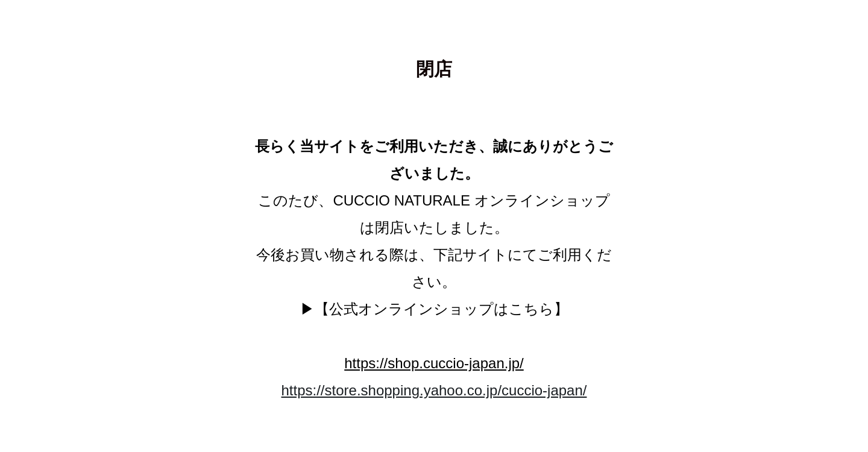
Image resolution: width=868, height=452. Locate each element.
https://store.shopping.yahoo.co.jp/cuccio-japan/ (434, 390)
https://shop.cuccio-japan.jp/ (434, 363)
